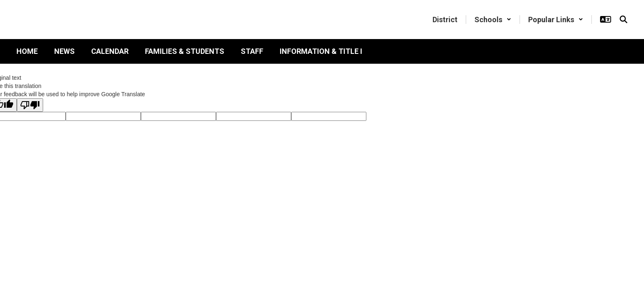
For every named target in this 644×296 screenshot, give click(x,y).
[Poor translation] (30, 105)
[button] (493, 20)
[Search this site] (623, 19)
